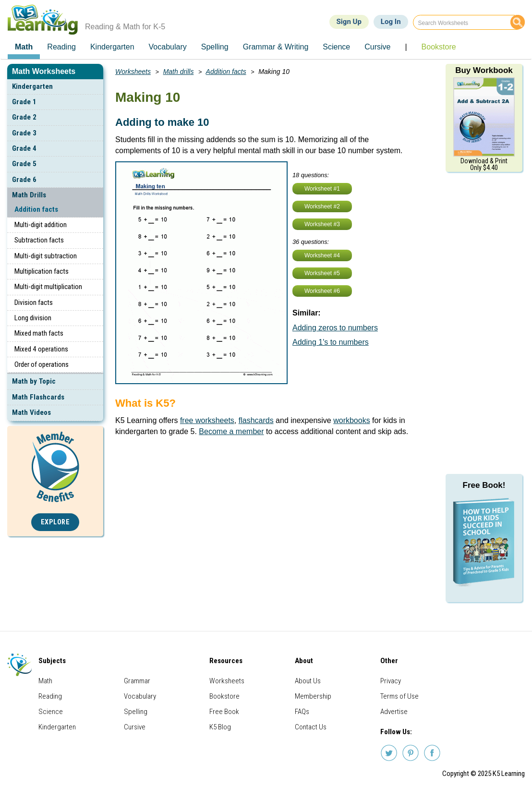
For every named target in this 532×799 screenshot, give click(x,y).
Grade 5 (24, 164)
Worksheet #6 (322, 291)
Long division (33, 318)
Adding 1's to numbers (331, 342)
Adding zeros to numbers (335, 328)
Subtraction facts (39, 240)
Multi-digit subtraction (46, 256)
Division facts (34, 303)
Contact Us (311, 727)
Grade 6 (24, 180)
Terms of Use (399, 696)
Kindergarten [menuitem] (112, 47)
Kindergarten (32, 86)
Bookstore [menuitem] (439, 47)
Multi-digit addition (41, 225)
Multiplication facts (42, 271)
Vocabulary (140, 696)
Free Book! (484, 485)
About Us (308, 681)
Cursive (135, 727)
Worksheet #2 (322, 206)
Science (51, 712)
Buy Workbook (484, 70)
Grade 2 (24, 117)
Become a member (231, 431)
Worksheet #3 (322, 224)
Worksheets (133, 72)
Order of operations (42, 364)
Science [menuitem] (336, 47)
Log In (391, 22)
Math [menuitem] (24, 47)
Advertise (394, 712)
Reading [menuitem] (61, 47)
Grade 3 (24, 133)
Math (45, 681)
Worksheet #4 (322, 255)
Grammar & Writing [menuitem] (276, 47)
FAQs (302, 712)
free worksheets (207, 420)
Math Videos (31, 412)
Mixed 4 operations (41, 349)
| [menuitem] (406, 47)
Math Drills (29, 195)
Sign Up (349, 22)
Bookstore (224, 696)
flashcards (256, 420)
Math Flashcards (38, 397)
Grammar (137, 681)
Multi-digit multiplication (48, 287)
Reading (50, 696)
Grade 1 (24, 102)
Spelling (136, 712)
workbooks (351, 420)
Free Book (224, 712)
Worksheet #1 (322, 189)
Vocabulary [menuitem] (168, 47)
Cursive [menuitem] (377, 47)
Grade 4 (24, 148)
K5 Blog (220, 727)
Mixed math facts (39, 333)
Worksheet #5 (322, 273)
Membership (313, 696)
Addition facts (36, 209)
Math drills (179, 72)
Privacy (391, 681)
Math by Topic (34, 381)
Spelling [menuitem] (215, 47)
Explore (55, 522)
